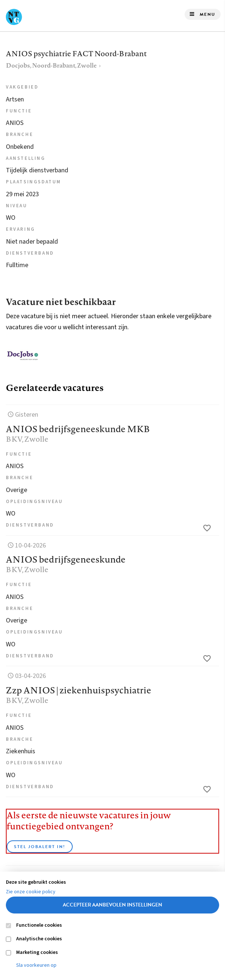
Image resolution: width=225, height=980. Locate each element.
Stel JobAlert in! (40, 847)
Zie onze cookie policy (31, 892)
